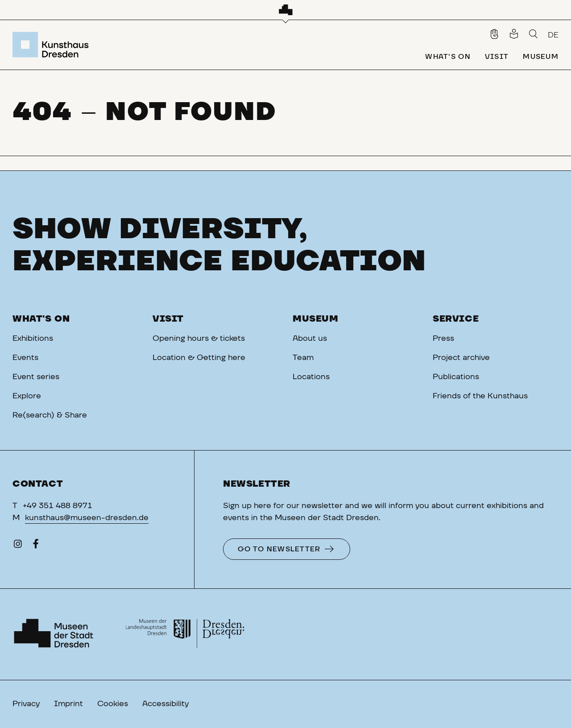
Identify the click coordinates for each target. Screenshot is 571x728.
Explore (27, 396)
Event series (36, 377)
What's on (41, 319)
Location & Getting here (199, 358)
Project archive (461, 358)
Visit (168, 319)
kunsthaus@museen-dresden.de (87, 518)
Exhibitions (33, 339)
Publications (456, 377)
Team (303, 358)
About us (310, 339)
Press (443, 339)
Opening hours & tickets (199, 339)
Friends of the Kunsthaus (480, 396)
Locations (311, 377)
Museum (316, 319)
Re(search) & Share (50, 415)
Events (25, 358)
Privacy (26, 704)
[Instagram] (18, 546)
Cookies (113, 704)
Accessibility (166, 704)
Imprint (68, 704)
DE (553, 35)
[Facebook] (36, 546)
